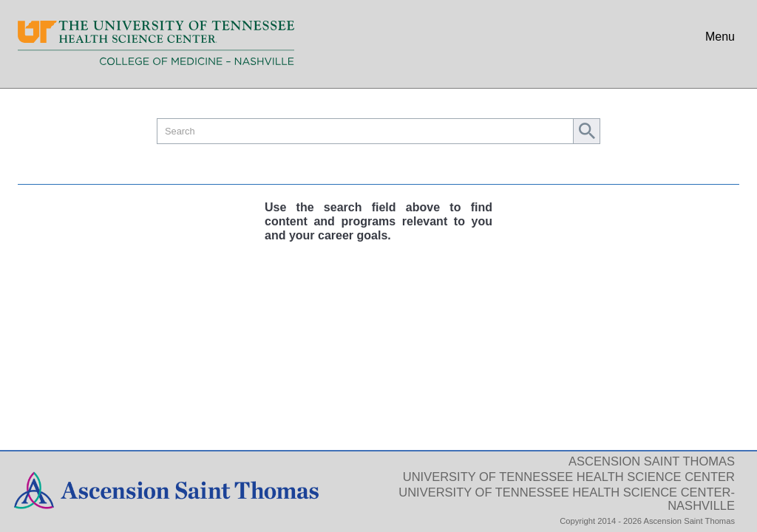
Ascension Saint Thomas (652, 461)
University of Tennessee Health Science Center (569, 477)
